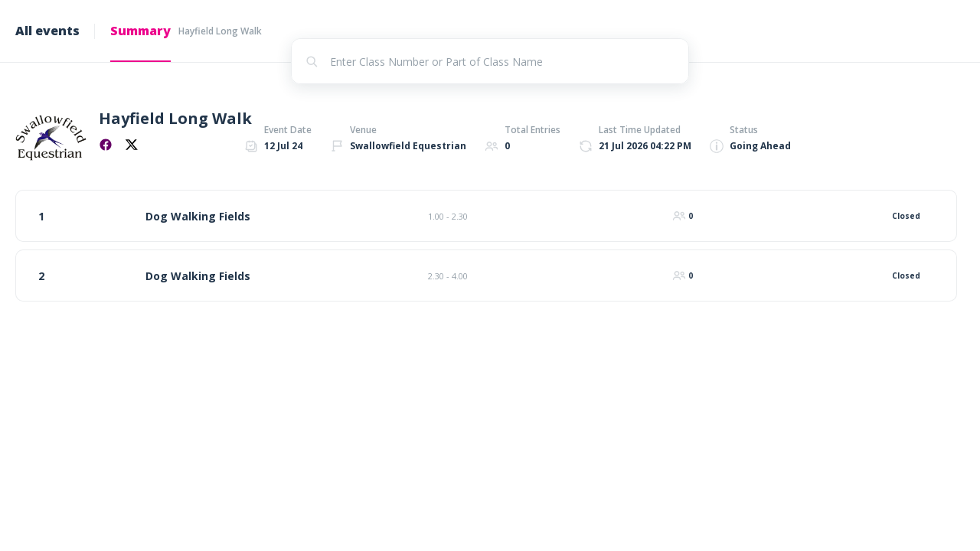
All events (47, 31)
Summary (140, 31)
